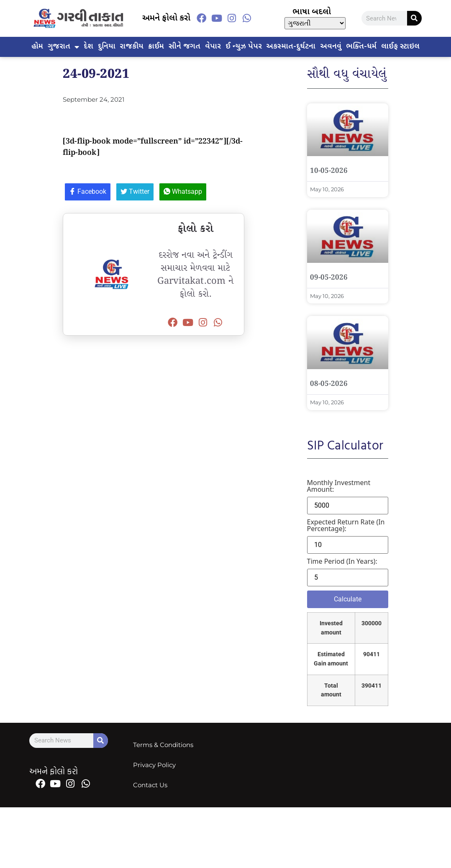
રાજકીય (132, 47)
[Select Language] (315, 23)
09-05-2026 (329, 278)
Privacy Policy (154, 765)
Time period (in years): (342, 561)
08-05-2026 (329, 384)
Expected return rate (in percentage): (346, 525)
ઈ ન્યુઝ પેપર (244, 47)
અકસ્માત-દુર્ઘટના (291, 47)
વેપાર (213, 47)
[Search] (414, 18)
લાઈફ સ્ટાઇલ (400, 47)
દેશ (88, 47)
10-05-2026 (329, 171)
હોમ (37, 47)
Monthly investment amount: (339, 486)
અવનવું (331, 47)
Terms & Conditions (163, 745)
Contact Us (150, 785)
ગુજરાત (63, 47)
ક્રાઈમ (156, 47)
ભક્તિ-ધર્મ (361, 47)
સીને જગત (184, 47)
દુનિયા (107, 47)
